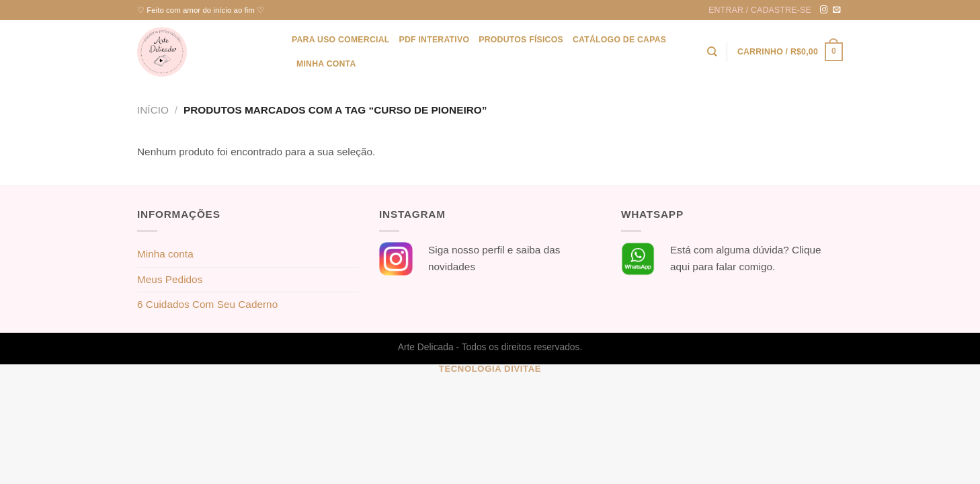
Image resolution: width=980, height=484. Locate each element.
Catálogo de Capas (619, 40)
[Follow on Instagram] (824, 10)
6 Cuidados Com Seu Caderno (207, 304)
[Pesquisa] (712, 52)
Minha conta (326, 64)
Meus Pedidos (170, 279)
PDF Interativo (434, 40)
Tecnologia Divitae (490, 369)
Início (153, 110)
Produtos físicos (521, 40)
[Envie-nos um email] (837, 10)
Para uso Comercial (340, 40)
